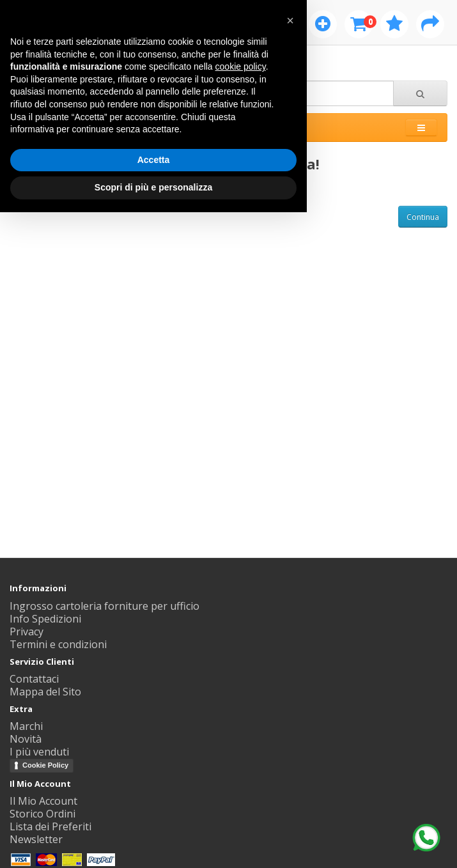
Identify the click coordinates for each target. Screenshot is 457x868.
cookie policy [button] (241, 66)
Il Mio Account (43, 801)
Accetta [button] (154, 160)
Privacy (27, 632)
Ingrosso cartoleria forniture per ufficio (105, 606)
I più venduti (39, 752)
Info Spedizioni (45, 619)
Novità (26, 739)
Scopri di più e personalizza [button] (153, 187)
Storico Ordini (43, 814)
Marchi (26, 726)
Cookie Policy (45, 765)
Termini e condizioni (58, 644)
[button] (290, 20)
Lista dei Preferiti (50, 826)
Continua (423, 217)
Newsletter (36, 839)
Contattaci (34, 679)
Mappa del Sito (45, 692)
